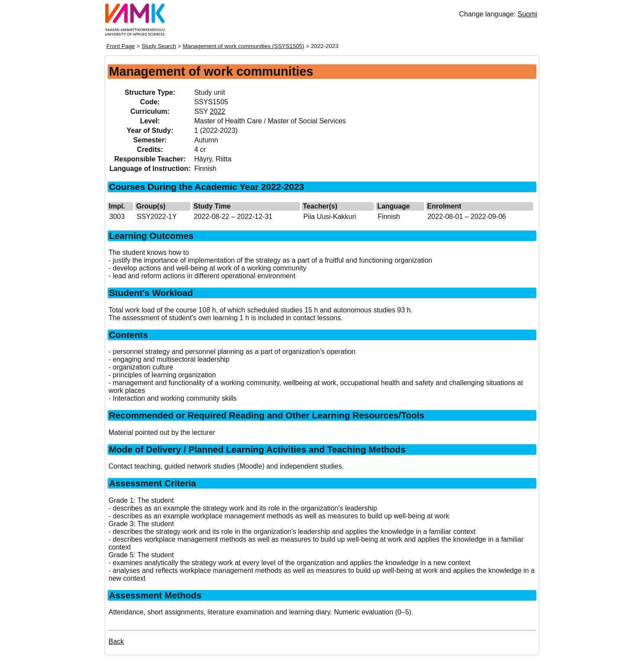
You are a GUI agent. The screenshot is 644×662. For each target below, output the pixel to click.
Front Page (121, 46)
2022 (218, 111)
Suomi (527, 14)
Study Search (159, 46)
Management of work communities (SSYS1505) (243, 46)
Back (116, 641)
